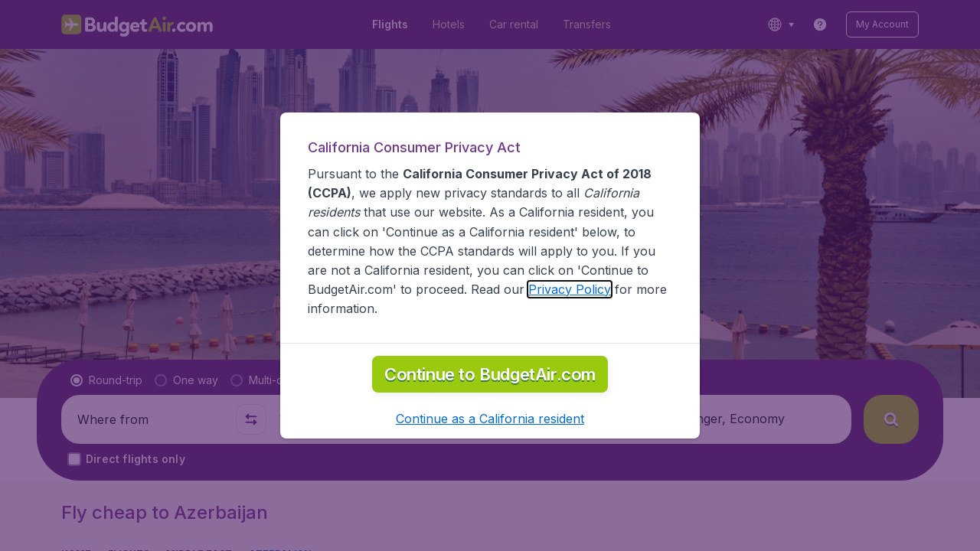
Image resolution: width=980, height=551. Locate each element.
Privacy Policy (570, 289)
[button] (490, 419)
